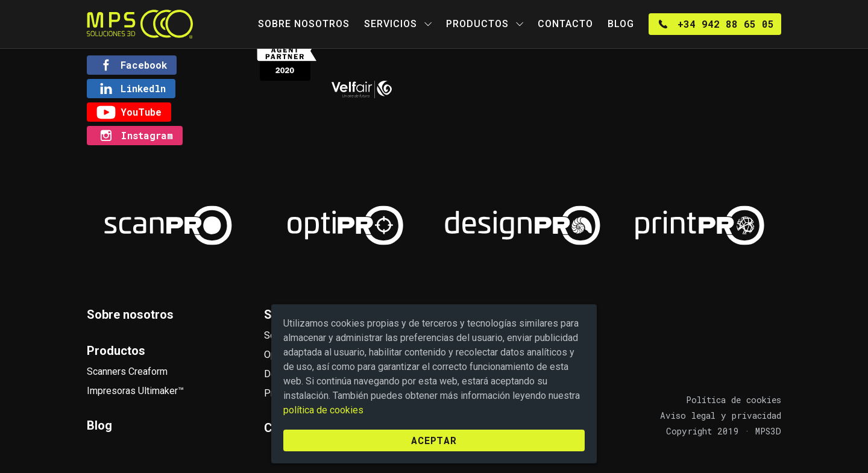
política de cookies (323, 410)
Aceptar (434, 440)
